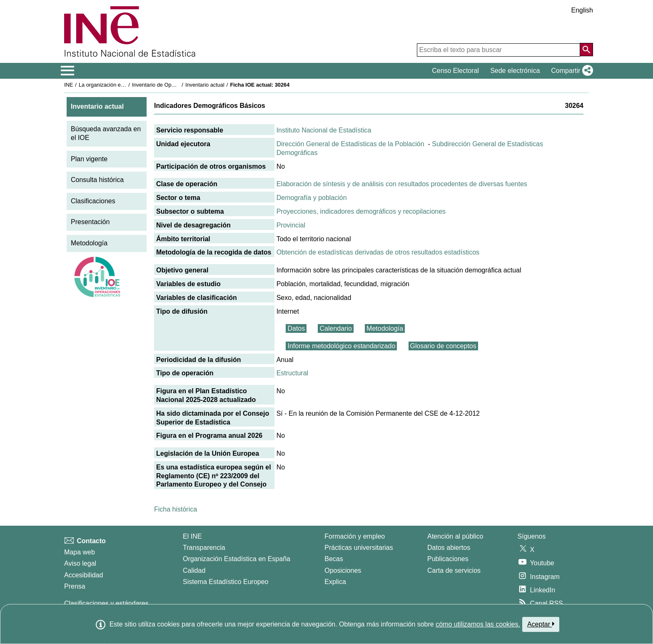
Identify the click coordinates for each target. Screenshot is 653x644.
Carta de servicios (454, 570)
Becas (334, 559)
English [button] (582, 10)
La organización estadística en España (125, 85)
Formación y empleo (355, 536)
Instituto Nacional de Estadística (324, 130)
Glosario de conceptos (443, 346)
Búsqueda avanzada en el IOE (106, 133)
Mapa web (80, 552)
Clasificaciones (93, 201)
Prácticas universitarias (359, 548)
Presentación (90, 222)
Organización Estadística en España (237, 559)
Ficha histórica (176, 509)
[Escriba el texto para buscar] (498, 50)
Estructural (292, 373)
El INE (192, 536)
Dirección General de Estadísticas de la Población (350, 144)
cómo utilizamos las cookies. (478, 624)
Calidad (194, 570)
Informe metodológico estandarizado (341, 346)
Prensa (75, 586)
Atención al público (455, 536)
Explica (335, 582)
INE (69, 85)
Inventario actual (205, 85)
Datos (296, 328)
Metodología (89, 243)
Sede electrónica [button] (515, 71)
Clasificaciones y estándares (106, 603)
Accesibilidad (83, 575)
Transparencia (204, 548)
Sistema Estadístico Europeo (226, 582)
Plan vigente (89, 159)
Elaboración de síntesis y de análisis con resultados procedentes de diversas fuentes (402, 184)
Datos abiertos (449, 548)
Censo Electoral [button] (455, 71)
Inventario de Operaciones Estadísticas (178, 85)
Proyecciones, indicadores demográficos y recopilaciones (361, 211)
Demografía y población (312, 198)
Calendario (335, 328)
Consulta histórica (97, 180)
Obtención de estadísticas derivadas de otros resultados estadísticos (378, 252)
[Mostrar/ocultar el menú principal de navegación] (68, 71)
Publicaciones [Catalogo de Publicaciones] (448, 559)
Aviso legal (80, 563)
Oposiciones (343, 570)
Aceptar (541, 624)
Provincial (291, 225)
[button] (570, 71)
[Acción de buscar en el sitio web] (586, 50)
